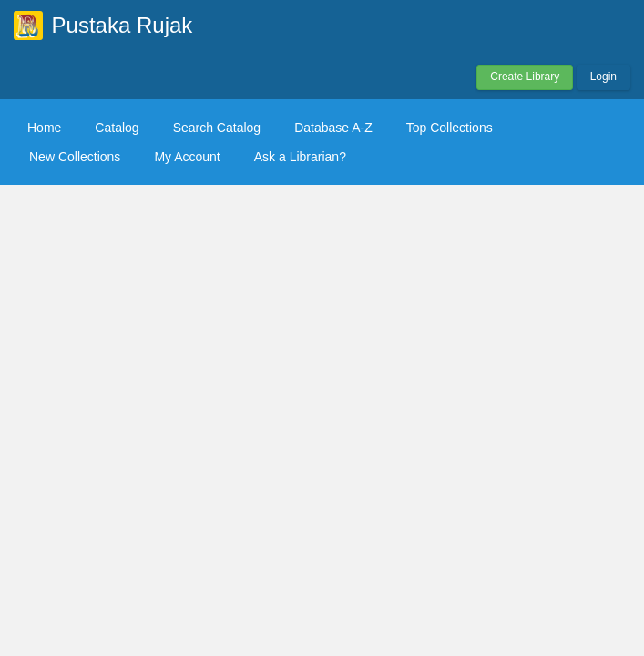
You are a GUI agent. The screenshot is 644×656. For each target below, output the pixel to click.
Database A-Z (333, 128)
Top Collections (450, 128)
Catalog (117, 128)
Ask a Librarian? (300, 157)
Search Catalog (217, 128)
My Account (187, 157)
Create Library (525, 77)
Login (603, 77)
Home (44, 128)
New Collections (75, 157)
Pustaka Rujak (123, 25)
